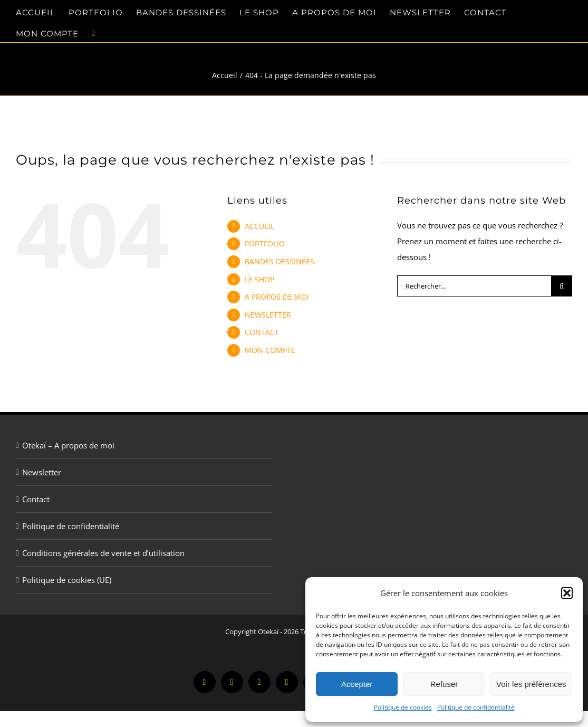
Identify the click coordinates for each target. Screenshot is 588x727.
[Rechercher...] (474, 286)
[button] (567, 593)
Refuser (444, 684)
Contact (36, 499)
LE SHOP (259, 279)
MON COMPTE (270, 350)
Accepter (357, 684)
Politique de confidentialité (476, 707)
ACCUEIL (259, 226)
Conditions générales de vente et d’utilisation (103, 553)
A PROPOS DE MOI (277, 297)
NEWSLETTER (268, 315)
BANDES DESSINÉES (279, 261)
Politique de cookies (403, 707)
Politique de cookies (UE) (67, 580)
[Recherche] (562, 286)
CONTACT (262, 332)
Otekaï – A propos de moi (68, 445)
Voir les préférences (531, 684)
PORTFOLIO (265, 243)
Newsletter (42, 472)
